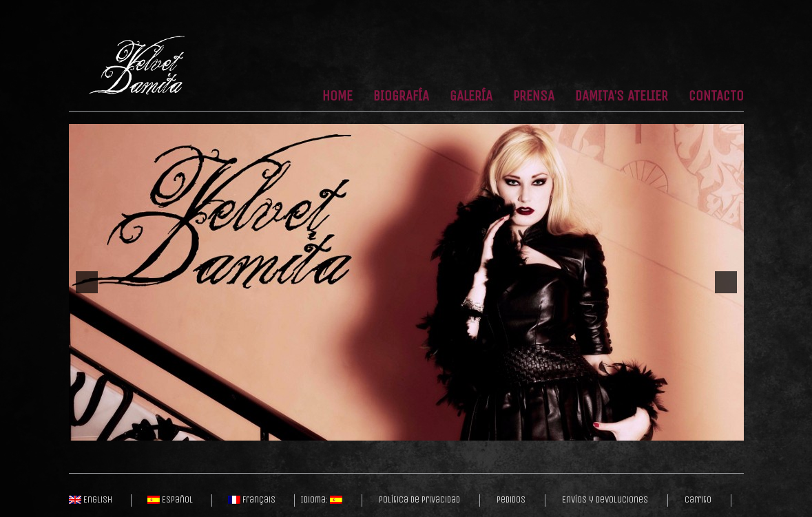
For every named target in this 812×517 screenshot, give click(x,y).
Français (252, 500)
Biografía (401, 97)
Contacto (716, 97)
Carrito (698, 500)
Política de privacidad (419, 500)
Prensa (534, 97)
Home (337, 97)
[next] (726, 282)
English (91, 500)
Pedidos (511, 500)
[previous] (87, 282)
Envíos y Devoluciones (605, 500)
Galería (471, 97)
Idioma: (321, 500)
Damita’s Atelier (622, 97)
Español (170, 500)
